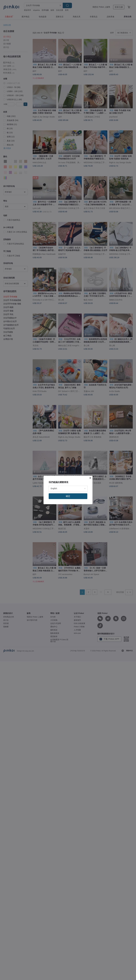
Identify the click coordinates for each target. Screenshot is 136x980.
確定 (68, 496)
